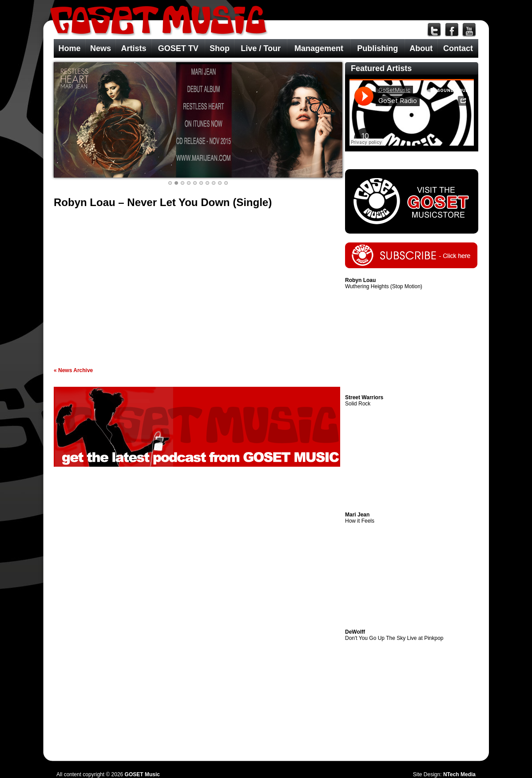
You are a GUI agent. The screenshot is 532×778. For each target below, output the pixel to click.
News (101, 48)
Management (319, 48)
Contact (458, 48)
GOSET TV (178, 48)
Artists (133, 48)
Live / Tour (261, 48)
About (421, 48)
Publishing (377, 48)
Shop (220, 48)
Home (69, 48)
